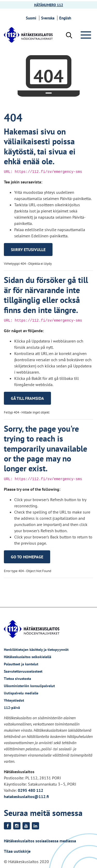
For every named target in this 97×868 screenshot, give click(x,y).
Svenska (48, 18)
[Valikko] (87, 35)
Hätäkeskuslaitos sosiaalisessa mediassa (40, 841)
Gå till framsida (27, 398)
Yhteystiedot (14, 700)
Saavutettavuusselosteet (23, 671)
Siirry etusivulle (28, 250)
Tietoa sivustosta (17, 679)
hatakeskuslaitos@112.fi (26, 796)
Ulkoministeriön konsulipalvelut (29, 686)
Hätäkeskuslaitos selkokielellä (28, 657)
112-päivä (12, 708)
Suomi (32, 18)
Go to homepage (27, 557)
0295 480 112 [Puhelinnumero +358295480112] (31, 790)
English (66, 18)
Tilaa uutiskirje (17, 851)
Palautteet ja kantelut (21, 664)
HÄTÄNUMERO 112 (49, 5)
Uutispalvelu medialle (21, 693)
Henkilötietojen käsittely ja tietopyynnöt (36, 650)
